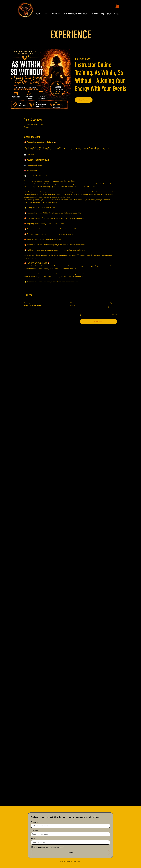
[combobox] (111, 307)
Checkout (98, 321)
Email (33, 839)
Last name (35, 830)
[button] (117, 6)
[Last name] (70, 834)
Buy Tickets (84, 100)
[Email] (70, 842)
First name (35, 822)
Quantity (109, 303)
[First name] (70, 826)
